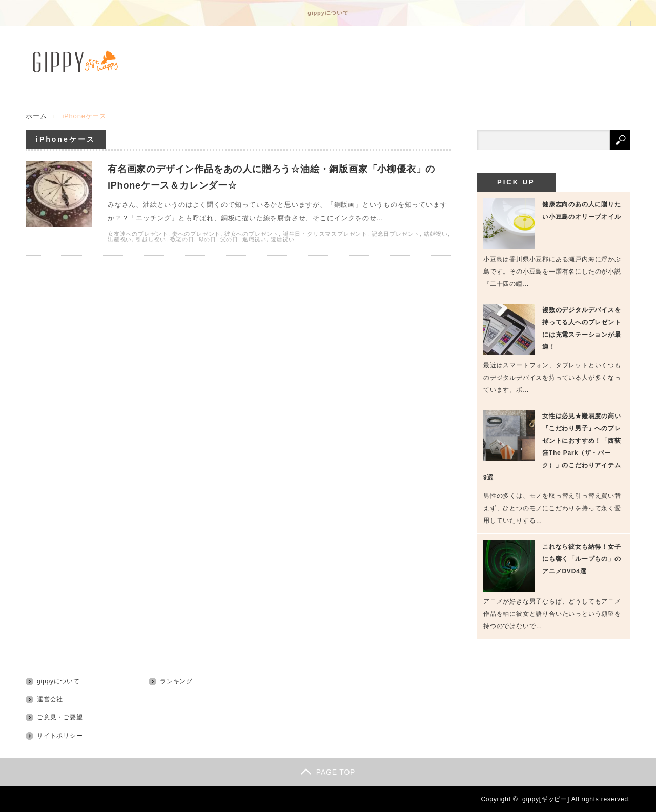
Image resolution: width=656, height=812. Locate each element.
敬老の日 (182, 239)
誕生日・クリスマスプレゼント (325, 234)
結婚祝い (436, 234)
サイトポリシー (60, 736)
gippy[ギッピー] (546, 799)
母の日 (207, 239)
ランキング (176, 681)
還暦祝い (283, 239)
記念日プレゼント (396, 234)
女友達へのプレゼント (138, 234)
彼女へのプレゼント (252, 234)
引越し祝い (151, 239)
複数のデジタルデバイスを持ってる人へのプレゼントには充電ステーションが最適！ (582, 328)
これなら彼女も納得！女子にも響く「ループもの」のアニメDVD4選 (582, 559)
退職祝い (254, 239)
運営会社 (50, 699)
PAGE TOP (328, 772)
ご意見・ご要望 (60, 717)
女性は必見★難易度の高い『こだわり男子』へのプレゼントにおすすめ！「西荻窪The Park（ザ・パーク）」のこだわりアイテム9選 (552, 447)
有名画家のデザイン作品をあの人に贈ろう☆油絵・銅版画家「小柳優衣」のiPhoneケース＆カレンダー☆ (271, 177)
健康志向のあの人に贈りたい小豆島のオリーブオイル (582, 211)
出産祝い (120, 239)
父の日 (229, 239)
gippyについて (328, 13)
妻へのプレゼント (196, 234)
